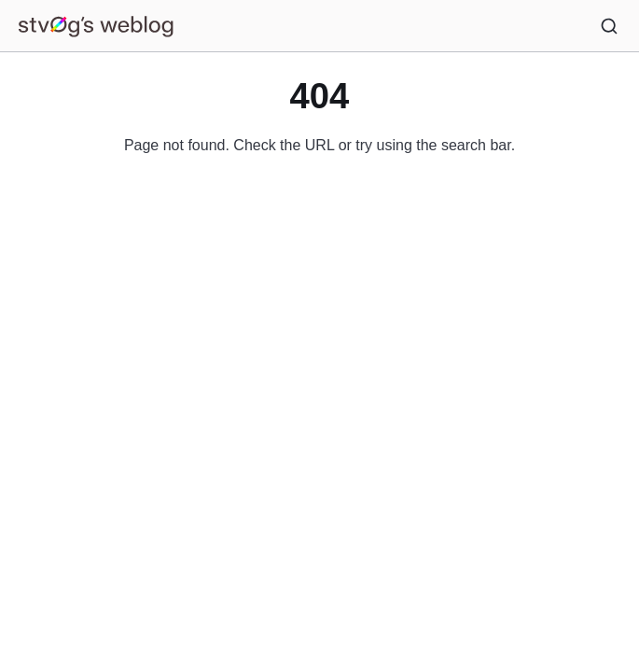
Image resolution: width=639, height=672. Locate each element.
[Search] (609, 26)
